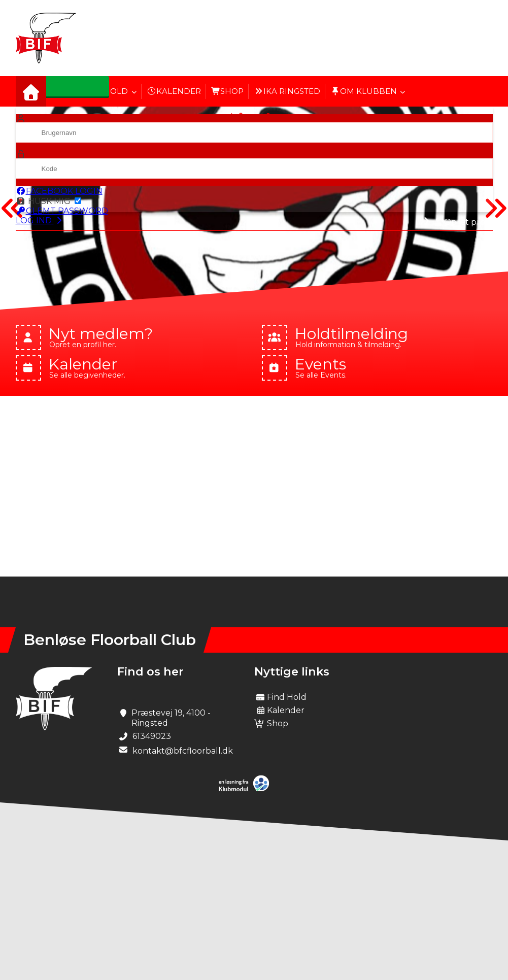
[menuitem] (31, 91)
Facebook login (59, 191)
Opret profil (463, 222)
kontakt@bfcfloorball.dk (183, 751)
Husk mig (48, 201)
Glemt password (62, 211)
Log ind (40, 221)
